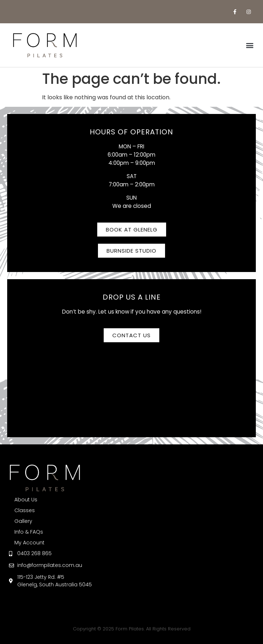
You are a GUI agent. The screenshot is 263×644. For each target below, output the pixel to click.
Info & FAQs (29, 532)
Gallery (23, 521)
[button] (250, 45)
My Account (29, 543)
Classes (25, 510)
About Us (26, 500)
